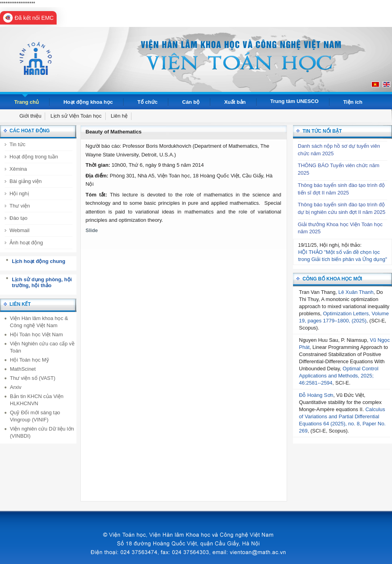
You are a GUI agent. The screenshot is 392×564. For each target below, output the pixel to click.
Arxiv (16, 387)
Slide (92, 230)
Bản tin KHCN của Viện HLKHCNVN (37, 400)
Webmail (19, 230)
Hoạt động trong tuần (34, 157)
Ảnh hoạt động (26, 243)
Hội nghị (19, 193)
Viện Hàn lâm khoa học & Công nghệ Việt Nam (39, 322)
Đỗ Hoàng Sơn (316, 395)
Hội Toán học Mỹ (29, 360)
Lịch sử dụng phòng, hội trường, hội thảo (42, 283)
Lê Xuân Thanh (356, 292)
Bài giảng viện (26, 181)
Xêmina (18, 169)
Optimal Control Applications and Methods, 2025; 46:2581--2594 (339, 376)
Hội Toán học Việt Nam (36, 334)
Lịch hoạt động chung (39, 261)
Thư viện (20, 206)
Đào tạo (18, 218)
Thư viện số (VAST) (33, 378)
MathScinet (23, 369)
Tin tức (17, 144)
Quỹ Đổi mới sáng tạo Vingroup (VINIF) (35, 416)
